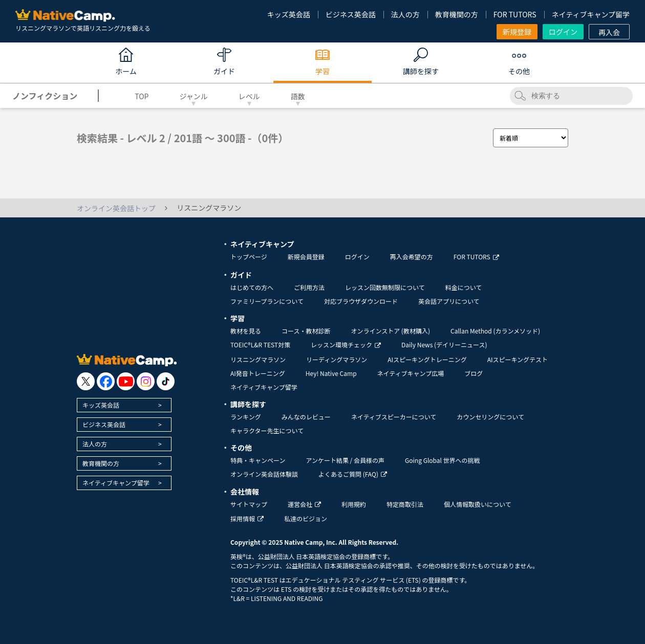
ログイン (563, 32)
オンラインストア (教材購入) (390, 331)
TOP (142, 96)
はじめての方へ (252, 287)
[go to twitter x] (86, 381)
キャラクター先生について (267, 430)
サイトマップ (249, 504)
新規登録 (517, 32)
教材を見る (246, 331)
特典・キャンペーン (258, 460)
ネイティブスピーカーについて (394, 417)
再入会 (609, 32)
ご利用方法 (309, 287)
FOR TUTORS (515, 14)
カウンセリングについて (490, 417)
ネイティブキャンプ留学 (591, 14)
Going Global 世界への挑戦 (443, 460)
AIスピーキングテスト (518, 359)
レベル (249, 96)
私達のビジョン (306, 518)
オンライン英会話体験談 (264, 474)
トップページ (249, 257)
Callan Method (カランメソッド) (495, 331)
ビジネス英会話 (351, 14)
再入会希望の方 (412, 257)
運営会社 (304, 504)
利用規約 (354, 504)
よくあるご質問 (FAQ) (353, 474)
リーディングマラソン (337, 359)
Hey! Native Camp (331, 373)
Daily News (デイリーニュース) (444, 345)
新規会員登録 (306, 257)
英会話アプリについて (449, 301)
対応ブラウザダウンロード (361, 301)
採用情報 (247, 518)
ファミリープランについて (267, 301)
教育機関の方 (457, 14)
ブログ (474, 373)
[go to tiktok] (166, 381)
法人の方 (405, 14)
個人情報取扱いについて (478, 504)
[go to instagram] (146, 381)
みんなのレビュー (306, 417)
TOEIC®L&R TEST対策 (260, 345)
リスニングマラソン (258, 359)
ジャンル (193, 96)
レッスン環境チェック (346, 345)
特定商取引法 (405, 504)
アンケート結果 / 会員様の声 (345, 460)
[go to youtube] (126, 381)
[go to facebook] (106, 381)
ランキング (246, 417)
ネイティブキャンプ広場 (411, 373)
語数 (298, 96)
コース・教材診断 (306, 331)
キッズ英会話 (289, 14)
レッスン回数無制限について (385, 287)
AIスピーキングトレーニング (427, 359)
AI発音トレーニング (258, 373)
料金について (464, 287)
